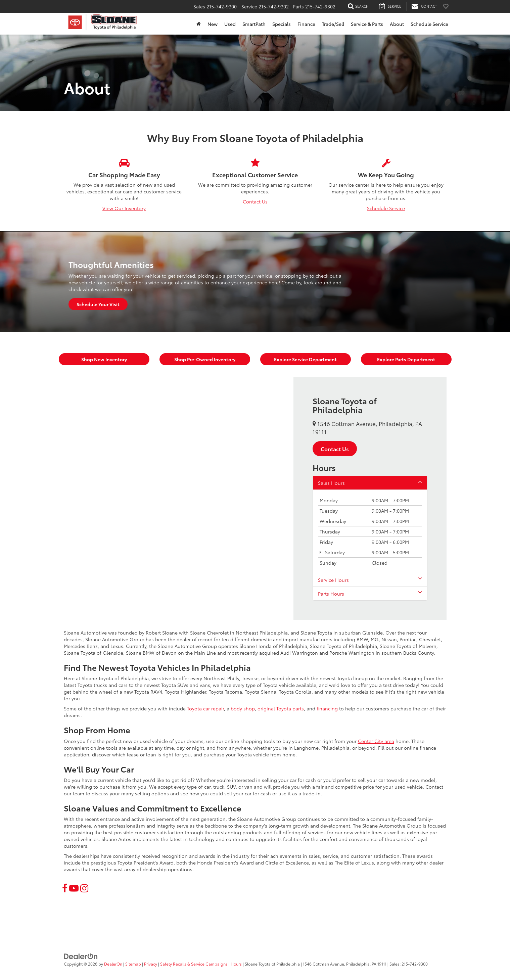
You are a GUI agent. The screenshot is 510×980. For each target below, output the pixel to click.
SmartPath (254, 24)
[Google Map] (179, 498)
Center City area (376, 741)
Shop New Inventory (104, 359)
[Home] (199, 24)
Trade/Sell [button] (333, 24)
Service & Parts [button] (367, 24)
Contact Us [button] (335, 449)
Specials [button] (282, 24)
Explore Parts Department (406, 359)
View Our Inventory (124, 208)
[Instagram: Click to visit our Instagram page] (84, 888)
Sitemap (133, 964)
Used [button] (230, 24)
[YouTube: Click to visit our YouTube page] (74, 888)
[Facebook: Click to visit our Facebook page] (65, 888)
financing (327, 708)
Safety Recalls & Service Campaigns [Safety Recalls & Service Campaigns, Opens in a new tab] (194, 964)
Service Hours (370, 580)
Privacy (151, 964)
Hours (236, 964)
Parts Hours (370, 594)
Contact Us (255, 201)
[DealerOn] (81, 956)
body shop (243, 708)
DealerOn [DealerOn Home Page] (113, 964)
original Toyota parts (281, 708)
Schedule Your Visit (98, 304)
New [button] (213, 24)
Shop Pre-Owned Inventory (205, 359)
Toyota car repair (205, 708)
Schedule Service (429, 24)
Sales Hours (370, 483)
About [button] (397, 24)
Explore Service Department (305, 359)
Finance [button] (306, 24)
